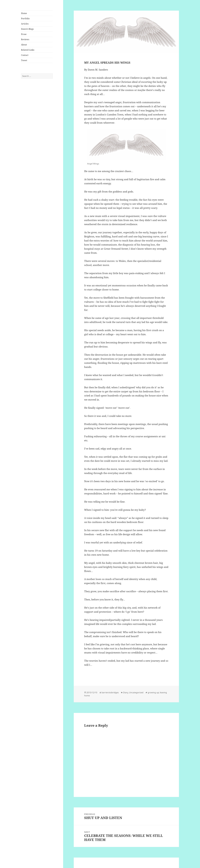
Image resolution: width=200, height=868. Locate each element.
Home (24, 13)
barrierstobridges (110, 692)
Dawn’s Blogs (27, 29)
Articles (25, 24)
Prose (24, 34)
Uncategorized (136, 692)
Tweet (24, 60)
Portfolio (25, 18)
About (24, 45)
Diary (126, 692)
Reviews (25, 39)
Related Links (28, 50)
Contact (25, 55)
